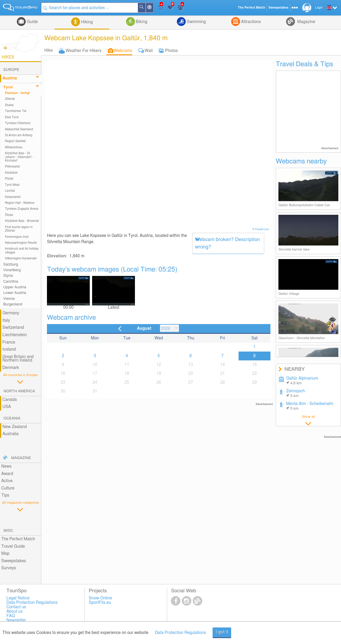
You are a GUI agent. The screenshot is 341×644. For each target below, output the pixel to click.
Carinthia (11, 282)
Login (319, 8)
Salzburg (11, 265)
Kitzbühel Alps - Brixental (22, 221)
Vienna (9, 299)
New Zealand (14, 427)
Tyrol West (12, 185)
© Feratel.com (261, 229)
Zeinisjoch (296, 393)
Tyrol (8, 87)
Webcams (123, 51)
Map (5, 554)
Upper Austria (15, 287)
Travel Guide (13, 547)
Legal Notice (18, 598)
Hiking (86, 22)
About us (15, 612)
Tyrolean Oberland (18, 123)
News (6, 466)
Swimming (196, 22)
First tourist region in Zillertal (19, 229)
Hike (48, 51)
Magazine (306, 22)
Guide (32, 22)
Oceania (12, 418)
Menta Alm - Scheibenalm (310, 406)
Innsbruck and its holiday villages (22, 251)
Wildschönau (14, 147)
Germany (11, 313)
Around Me (153, 8)
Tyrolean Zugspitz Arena (22, 209)
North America (19, 391)
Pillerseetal (13, 167)
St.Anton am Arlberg (19, 135)
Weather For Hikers (84, 51)
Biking (141, 22)
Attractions (251, 22)
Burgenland (13, 304)
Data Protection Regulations (181, 633)
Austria (10, 78)
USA (7, 407)
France (9, 342)
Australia (10, 434)
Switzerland (13, 328)
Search (145, 8)
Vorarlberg (12, 270)
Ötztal (9, 215)
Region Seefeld (15, 141)
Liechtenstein (15, 335)
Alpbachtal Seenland (19, 129)
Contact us (16, 607)
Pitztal (9, 179)
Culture (8, 488)
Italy (6, 321)
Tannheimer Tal (16, 111)
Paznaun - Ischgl (17, 93)
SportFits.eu (100, 603)
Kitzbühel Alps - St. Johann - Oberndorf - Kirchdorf (19, 157)
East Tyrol (12, 117)
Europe (11, 70)
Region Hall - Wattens (20, 203)
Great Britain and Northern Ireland (18, 359)
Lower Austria (15, 293)
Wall (149, 51)
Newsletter (16, 620)
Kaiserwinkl (13, 197)
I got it (222, 632)
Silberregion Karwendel (21, 258)
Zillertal (10, 99)
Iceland (9, 349)
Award (7, 474)
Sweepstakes (14, 561)
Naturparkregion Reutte (21, 243)
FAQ (11, 616)
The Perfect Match (18, 539)
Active (7, 481)
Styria (8, 276)
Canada (10, 400)
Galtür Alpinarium (302, 381)
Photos (171, 51)
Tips (5, 495)
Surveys (9, 568)
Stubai (9, 105)
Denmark (11, 368)
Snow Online (101, 598)
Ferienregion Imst (17, 237)
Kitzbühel (11, 173)
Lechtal (10, 191)
